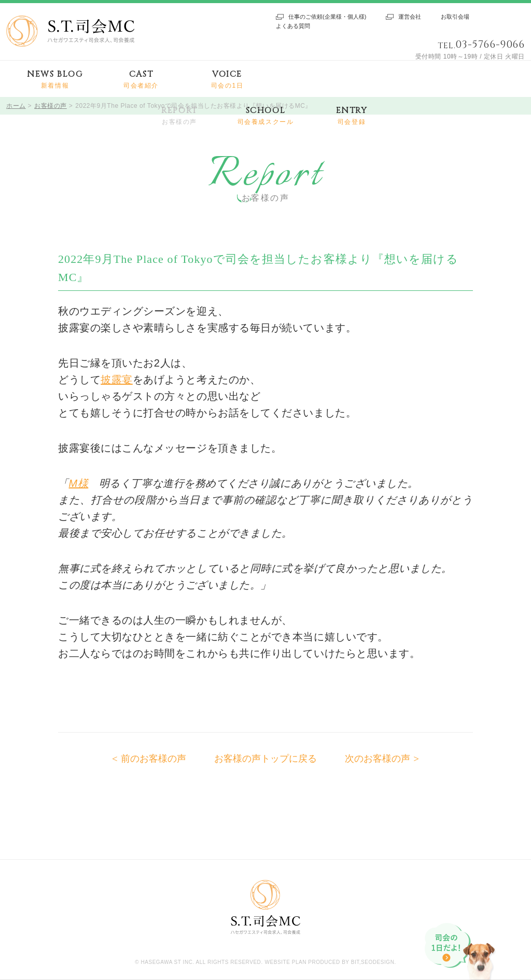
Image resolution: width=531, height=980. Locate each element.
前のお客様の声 (153, 759)
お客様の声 (51, 106)
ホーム (16, 106)
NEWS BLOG (55, 80)
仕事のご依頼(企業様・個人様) (327, 17)
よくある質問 (293, 26)
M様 (79, 483)
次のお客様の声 (378, 759)
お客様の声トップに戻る (265, 759)
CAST (141, 80)
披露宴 (117, 380)
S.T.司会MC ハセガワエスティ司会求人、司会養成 (70, 31)
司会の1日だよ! (461, 951)
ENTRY (352, 116)
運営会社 (410, 17)
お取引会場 (455, 17)
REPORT (179, 116)
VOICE (227, 80)
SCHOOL (266, 116)
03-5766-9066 (490, 44)
